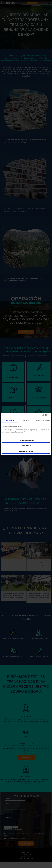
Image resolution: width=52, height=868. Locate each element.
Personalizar (26, 446)
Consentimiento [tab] (9, 420)
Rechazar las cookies (26, 451)
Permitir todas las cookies (26, 440)
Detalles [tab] (26, 420)
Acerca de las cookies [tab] (43, 420)
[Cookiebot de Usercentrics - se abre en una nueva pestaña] (42, 415)
